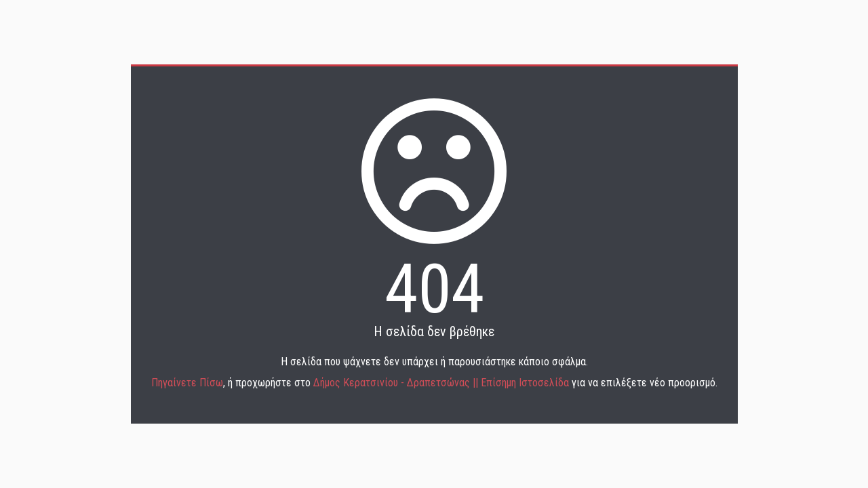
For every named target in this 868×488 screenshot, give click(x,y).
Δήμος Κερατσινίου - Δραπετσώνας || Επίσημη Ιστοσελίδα (442, 383)
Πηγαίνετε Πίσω (187, 383)
